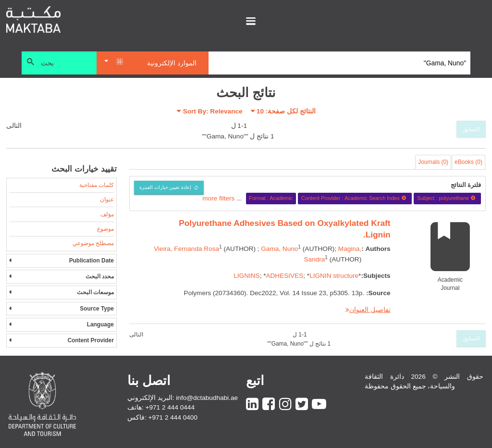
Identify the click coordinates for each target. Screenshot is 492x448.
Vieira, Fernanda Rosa (186, 249)
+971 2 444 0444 (170, 407)
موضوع (105, 229)
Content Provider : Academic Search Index (355, 198)
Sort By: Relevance (213, 111)
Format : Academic (271, 198)
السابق (471, 129)
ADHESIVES (284, 276)
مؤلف (107, 214)
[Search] (339, 63)
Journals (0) (433, 162)
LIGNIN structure (334, 276)
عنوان (107, 199)
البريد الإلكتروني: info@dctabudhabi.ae (183, 398)
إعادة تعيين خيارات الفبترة (166, 187)
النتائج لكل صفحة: (286, 111)
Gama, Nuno (279, 249)
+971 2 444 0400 (173, 417)
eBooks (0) (468, 162)
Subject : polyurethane (448, 198)
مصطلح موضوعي (93, 243)
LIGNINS (246, 276)
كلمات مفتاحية (97, 185)
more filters (218, 198)
